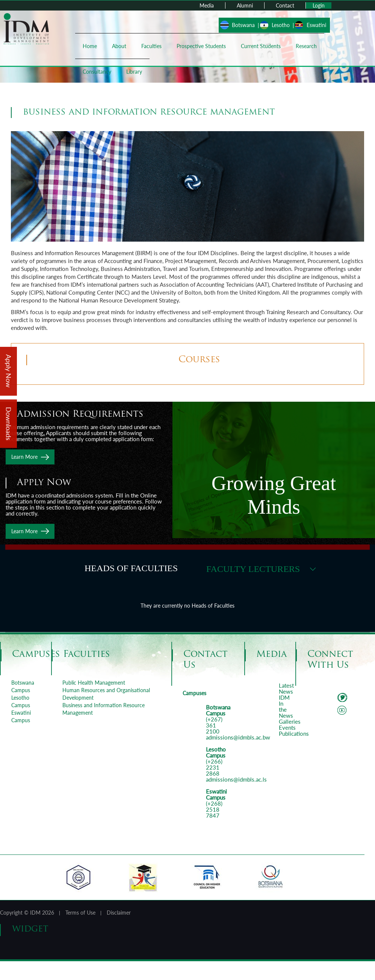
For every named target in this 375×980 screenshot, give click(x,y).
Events (287, 727)
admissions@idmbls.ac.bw (238, 737)
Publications (294, 733)
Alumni (245, 5)
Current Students (261, 46)
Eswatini (316, 25)
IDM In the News (286, 706)
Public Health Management (94, 683)
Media (207, 5)
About (119, 46)
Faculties (151, 46)
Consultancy (97, 72)
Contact (285, 5)
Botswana (243, 25)
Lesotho (281, 25)
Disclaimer (119, 913)
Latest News (286, 688)
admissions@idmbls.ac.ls (236, 779)
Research (306, 46)
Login (319, 5)
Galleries (290, 721)
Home (90, 46)
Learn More (24, 457)
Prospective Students (201, 46)
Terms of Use (80, 913)
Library (134, 72)
